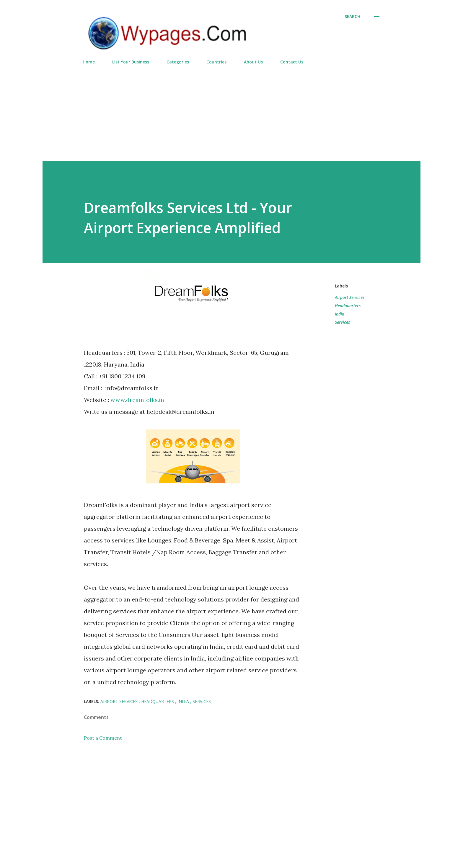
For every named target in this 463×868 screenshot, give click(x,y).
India (340, 314)
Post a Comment (103, 738)
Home (89, 62)
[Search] (352, 17)
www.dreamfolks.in (137, 400)
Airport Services (350, 297)
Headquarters (348, 306)
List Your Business (131, 62)
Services (342, 322)
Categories (178, 62)
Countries (216, 62)
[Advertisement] (231, 110)
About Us (253, 62)
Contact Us (292, 62)
